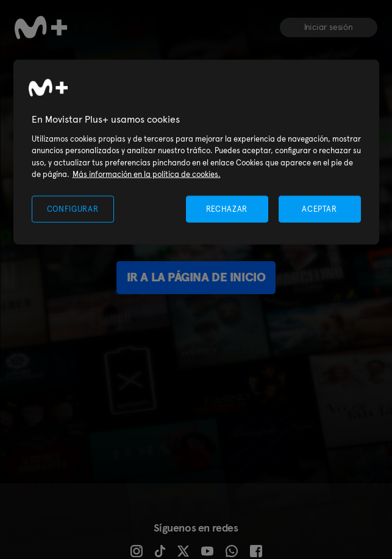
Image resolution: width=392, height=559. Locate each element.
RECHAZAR (227, 208)
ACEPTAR (319, 208)
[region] (196, 152)
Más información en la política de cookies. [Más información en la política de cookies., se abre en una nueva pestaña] (147, 174)
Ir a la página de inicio (196, 277)
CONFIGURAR (73, 208)
